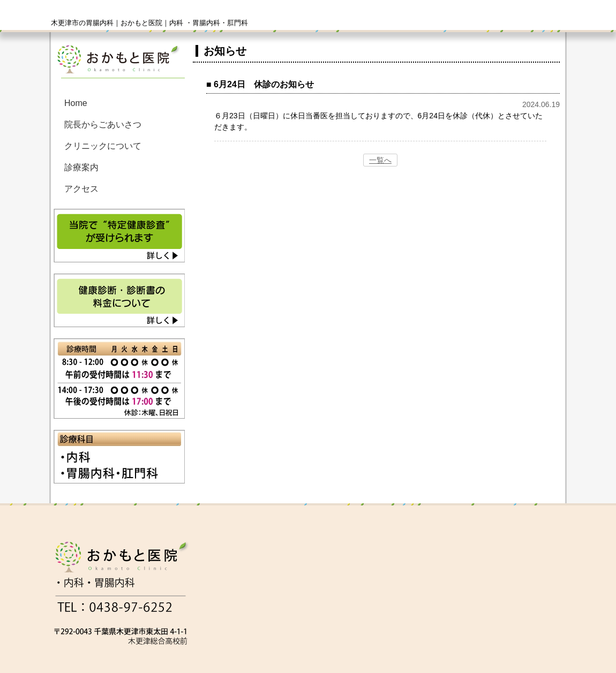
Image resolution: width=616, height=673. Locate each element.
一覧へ (380, 160)
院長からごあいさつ (103, 124)
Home (76, 103)
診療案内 (81, 167)
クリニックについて (103, 146)
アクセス (81, 189)
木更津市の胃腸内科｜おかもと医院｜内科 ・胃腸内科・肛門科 (149, 23)
